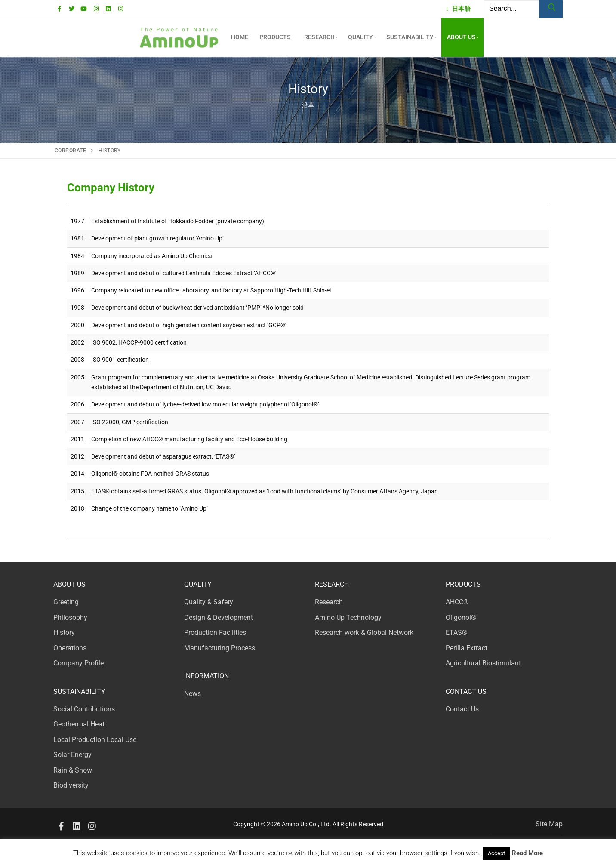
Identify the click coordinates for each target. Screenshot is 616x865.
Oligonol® (461, 617)
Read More (527, 853)
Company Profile (79, 663)
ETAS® (457, 633)
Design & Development (219, 617)
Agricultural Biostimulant (483, 663)
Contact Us (462, 709)
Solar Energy (72, 755)
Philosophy (70, 617)
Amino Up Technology (348, 617)
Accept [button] (496, 853)
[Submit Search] (551, 9)
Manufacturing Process (220, 648)
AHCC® (457, 602)
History (64, 633)
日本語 (459, 9)
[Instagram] (96, 9)
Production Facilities (215, 633)
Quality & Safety (209, 602)
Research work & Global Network (364, 633)
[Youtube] (84, 9)
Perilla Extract (467, 648)
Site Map (549, 824)
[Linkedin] (108, 9)
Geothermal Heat (79, 724)
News (192, 694)
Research (329, 602)
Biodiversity (71, 785)
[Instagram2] (92, 826)
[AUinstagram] (120, 9)
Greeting (66, 602)
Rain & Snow (73, 770)
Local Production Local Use (95, 740)
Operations (70, 648)
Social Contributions (84, 709)
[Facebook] (60, 9)
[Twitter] (72, 9)
